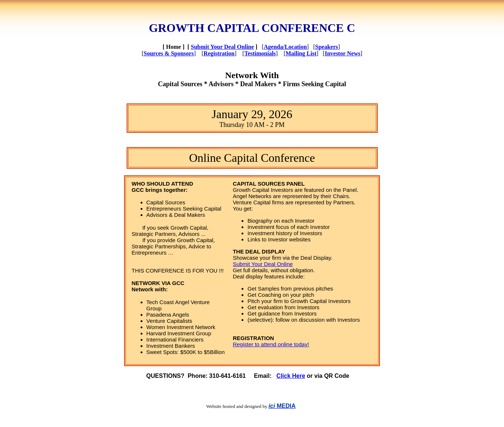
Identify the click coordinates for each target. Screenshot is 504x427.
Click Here (291, 376)
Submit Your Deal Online (222, 47)
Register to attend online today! (271, 344)
